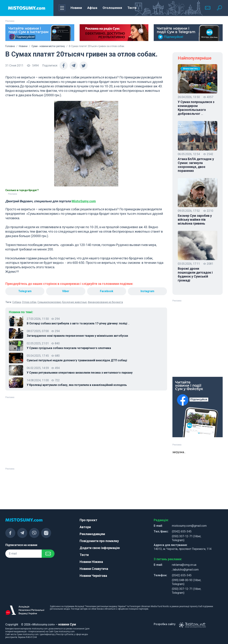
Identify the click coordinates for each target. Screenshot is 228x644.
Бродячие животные (75, 302)
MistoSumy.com (84, 201)
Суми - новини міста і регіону (48, 46)
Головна (10, 46)
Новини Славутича (94, 569)
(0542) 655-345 (182, 531)
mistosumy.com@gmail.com (189, 526)
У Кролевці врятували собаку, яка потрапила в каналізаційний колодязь (77, 385)
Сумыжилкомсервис (49, 302)
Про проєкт (88, 520)
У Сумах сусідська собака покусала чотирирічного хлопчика (69, 348)
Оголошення (112, 8)
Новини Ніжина (91, 562)
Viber (66, 291)
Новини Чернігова (93, 576)
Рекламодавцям (92, 534)
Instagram (147, 291)
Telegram (25, 291)
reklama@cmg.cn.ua (184, 565)
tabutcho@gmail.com (186, 570)
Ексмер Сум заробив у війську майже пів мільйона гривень (195, 220)
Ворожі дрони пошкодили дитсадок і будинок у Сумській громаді (195, 274)
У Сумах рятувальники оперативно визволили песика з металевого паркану (80, 373)
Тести (132, 8)
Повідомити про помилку (99, 541)
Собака (17, 302)
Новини (76, 8)
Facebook (107, 291)
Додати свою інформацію (100, 548)
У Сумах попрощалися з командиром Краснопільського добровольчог (196, 108)
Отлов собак (29, 302)
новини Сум (67, 624)
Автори (85, 527)
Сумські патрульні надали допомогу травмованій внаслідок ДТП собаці (77, 360)
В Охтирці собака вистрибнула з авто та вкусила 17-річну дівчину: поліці (78, 324)
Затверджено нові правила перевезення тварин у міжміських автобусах (77, 336)
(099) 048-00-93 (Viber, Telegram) (186, 582)
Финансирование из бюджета (105, 302)
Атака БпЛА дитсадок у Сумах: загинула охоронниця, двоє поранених (196, 165)
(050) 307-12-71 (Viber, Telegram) (186, 538)
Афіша (92, 8)
